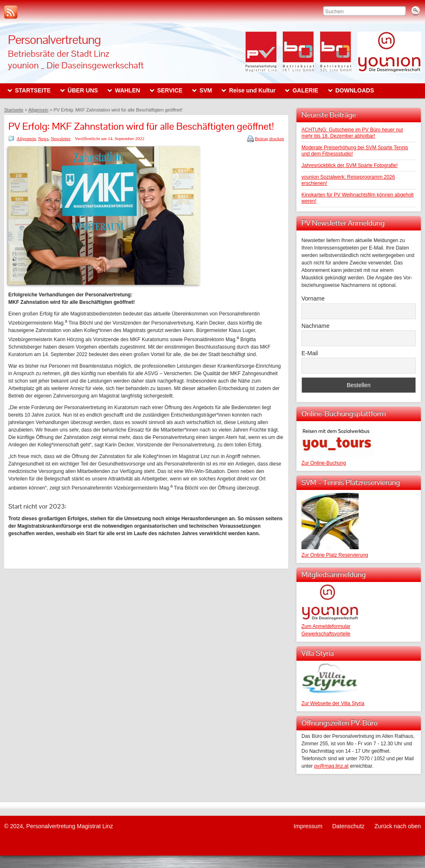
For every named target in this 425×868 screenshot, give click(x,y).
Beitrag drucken (269, 138)
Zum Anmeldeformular (326, 626)
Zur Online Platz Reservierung (335, 555)
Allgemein (26, 138)
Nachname (316, 326)
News (43, 138)
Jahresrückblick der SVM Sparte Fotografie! (350, 165)
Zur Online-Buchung (324, 463)
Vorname (313, 298)
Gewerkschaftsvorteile (326, 634)
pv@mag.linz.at (331, 766)
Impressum (308, 826)
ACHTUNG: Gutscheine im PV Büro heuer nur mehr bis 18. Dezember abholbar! (352, 133)
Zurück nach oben (398, 826)
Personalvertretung (54, 40)
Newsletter (61, 138)
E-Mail (310, 353)
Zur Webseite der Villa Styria (333, 703)
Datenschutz (348, 826)
